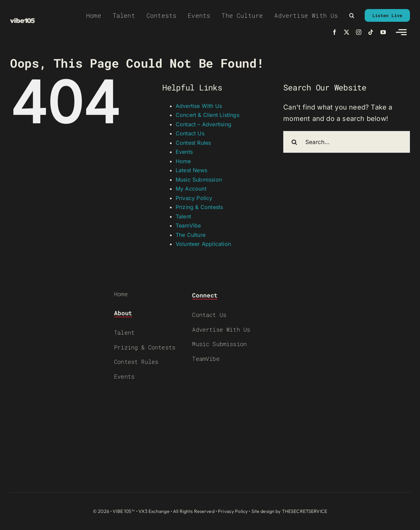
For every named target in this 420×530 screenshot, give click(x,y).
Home (183, 161)
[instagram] (359, 32)
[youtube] (383, 32)
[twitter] (347, 32)
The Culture (191, 235)
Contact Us (190, 133)
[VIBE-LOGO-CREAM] (23, 21)
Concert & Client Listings (207, 115)
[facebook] (335, 32)
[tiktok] (371, 32)
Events (184, 152)
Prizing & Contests (199, 207)
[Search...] (347, 142)
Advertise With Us (199, 106)
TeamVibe (188, 225)
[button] (352, 15)
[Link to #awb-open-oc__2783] (401, 32)
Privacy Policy (194, 198)
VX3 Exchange (154, 511)
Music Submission (199, 180)
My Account (191, 189)
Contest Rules (193, 143)
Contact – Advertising (203, 124)
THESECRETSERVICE (305, 511)
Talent (183, 216)
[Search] (294, 142)
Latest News (191, 170)
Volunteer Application (203, 244)
